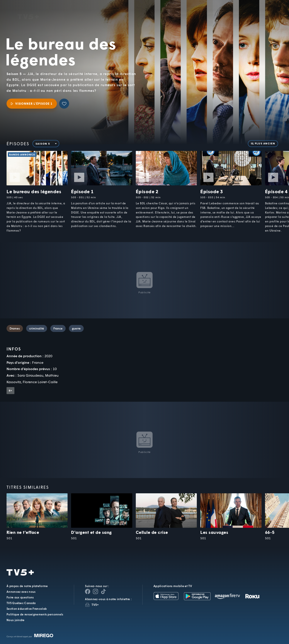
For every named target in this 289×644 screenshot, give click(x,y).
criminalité (37, 328)
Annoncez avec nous (21, 592)
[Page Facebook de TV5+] (88, 591)
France (58, 328)
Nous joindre (16, 620)
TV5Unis (28, 10)
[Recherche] (271, 14)
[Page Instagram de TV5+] (95, 591)
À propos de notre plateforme (27, 586)
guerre (76, 328)
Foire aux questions (20, 597)
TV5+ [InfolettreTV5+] (95, 605)
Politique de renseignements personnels (35, 614)
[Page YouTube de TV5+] (103, 591)
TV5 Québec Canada (21, 603)
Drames (15, 328)
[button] (212, 14)
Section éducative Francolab (27, 609)
